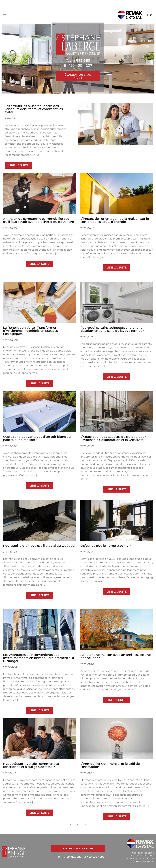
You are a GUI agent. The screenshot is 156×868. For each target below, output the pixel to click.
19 (85, 825)
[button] (4, 15)
